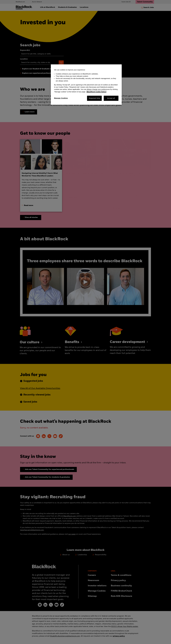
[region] (86, 85)
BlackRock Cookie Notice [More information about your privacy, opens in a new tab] (96, 92)
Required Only (94, 98)
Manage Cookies (61, 98)
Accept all (111, 98)
